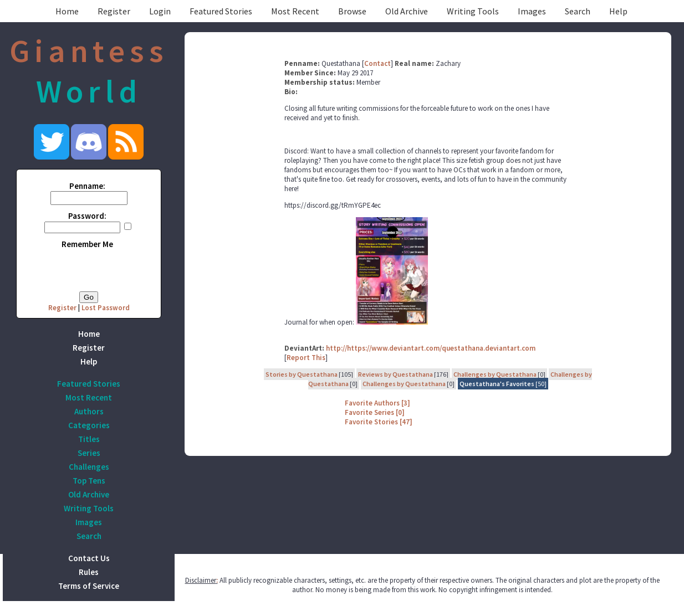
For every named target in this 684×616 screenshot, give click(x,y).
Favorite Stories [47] (379, 422)
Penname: (87, 186)
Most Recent (295, 11)
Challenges (89, 467)
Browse (352, 11)
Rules (89, 572)
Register (114, 11)
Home (67, 11)
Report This (306, 358)
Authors (89, 411)
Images (532, 11)
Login (160, 11)
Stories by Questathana (302, 374)
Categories (89, 425)
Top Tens (89, 481)
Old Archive (407, 11)
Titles (89, 439)
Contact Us (89, 558)
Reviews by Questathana (395, 374)
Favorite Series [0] (375, 412)
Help (618, 11)
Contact (377, 63)
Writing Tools (473, 11)
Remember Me (87, 244)
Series (89, 453)
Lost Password (106, 308)
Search (578, 11)
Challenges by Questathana (495, 374)
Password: (87, 216)
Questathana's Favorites (497, 384)
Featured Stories (221, 11)
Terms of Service (89, 586)
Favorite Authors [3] (377, 403)
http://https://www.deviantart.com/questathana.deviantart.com (431, 348)
